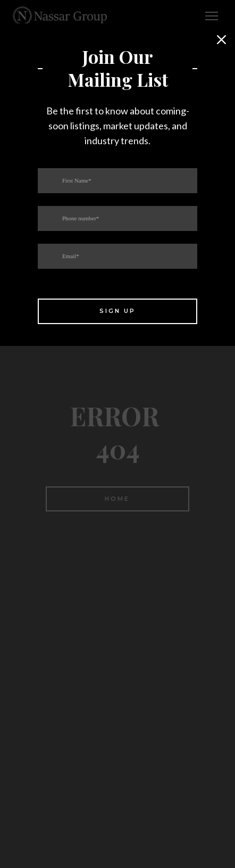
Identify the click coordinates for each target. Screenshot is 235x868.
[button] (222, 40)
